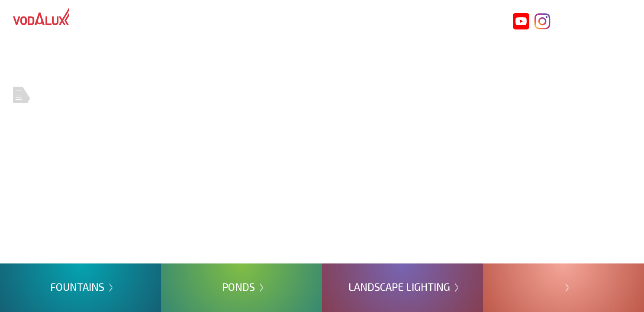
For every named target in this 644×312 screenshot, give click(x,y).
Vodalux (41, 16)
